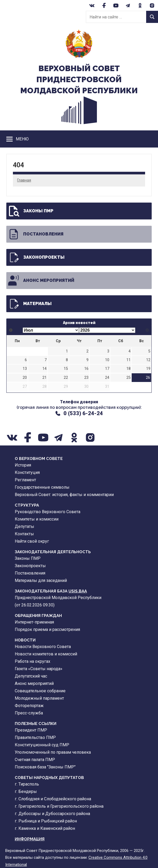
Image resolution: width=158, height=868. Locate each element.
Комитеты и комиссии (37, 519)
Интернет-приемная (34, 622)
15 (66, 369)
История (23, 465)
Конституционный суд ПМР (42, 745)
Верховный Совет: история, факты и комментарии (64, 495)
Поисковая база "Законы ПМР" (45, 767)
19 (148, 369)
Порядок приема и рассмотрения (47, 629)
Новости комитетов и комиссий (46, 654)
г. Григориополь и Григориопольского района (59, 806)
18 (129, 369)
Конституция (27, 472)
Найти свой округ (32, 541)
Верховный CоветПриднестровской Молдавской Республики (79, 79)
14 (45, 369)
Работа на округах (33, 661)
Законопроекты (36, 257)
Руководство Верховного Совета (48, 512)
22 (66, 378)
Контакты (24, 534)
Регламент (25, 480)
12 (148, 360)
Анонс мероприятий (41, 281)
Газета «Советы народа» (39, 669)
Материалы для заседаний (41, 580)
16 (86, 369)
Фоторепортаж (29, 706)
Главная (24, 180)
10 (107, 360)
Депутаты (24, 526)
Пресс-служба (29, 713)
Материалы (29, 304)
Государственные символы (42, 487)
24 (107, 378)
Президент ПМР (31, 730)
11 (129, 360)
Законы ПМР (30, 211)
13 (25, 369)
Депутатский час (31, 676)
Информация (30, 839)
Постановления (35, 234)
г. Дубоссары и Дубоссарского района (52, 814)
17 (107, 369)
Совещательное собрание (40, 691)
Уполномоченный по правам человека (53, 752)
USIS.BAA (78, 591)
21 (45, 378)
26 (148, 378)
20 (25, 378)
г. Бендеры (26, 791)
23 (86, 378)
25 (129, 378)
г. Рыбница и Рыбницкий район (46, 821)
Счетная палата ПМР (35, 760)
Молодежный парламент (39, 698)
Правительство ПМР (35, 737)
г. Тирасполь (27, 784)
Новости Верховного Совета (43, 647)
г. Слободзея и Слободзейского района (53, 799)
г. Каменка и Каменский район (45, 828)
